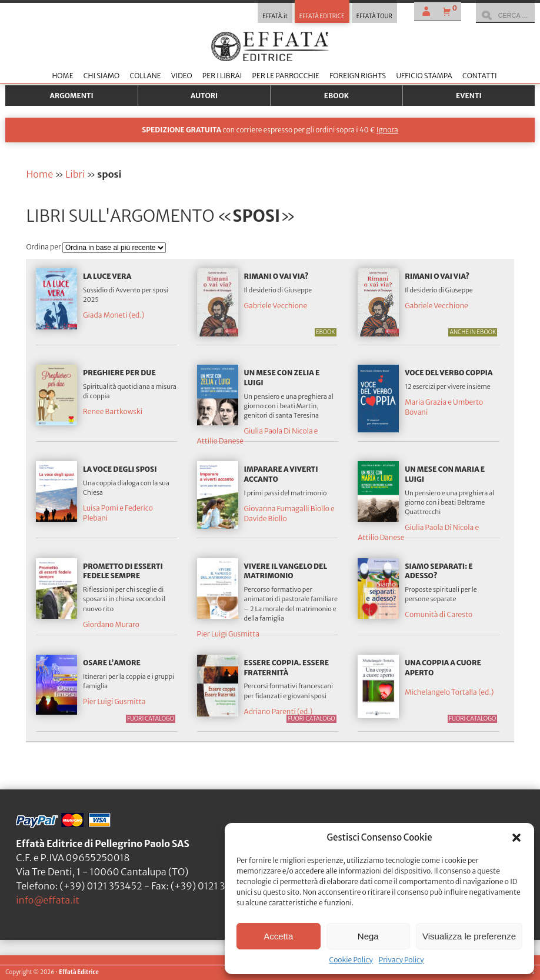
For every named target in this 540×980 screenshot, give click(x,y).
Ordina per (44, 247)
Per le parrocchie (286, 76)
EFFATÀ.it (275, 16)
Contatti (480, 76)
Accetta (278, 936)
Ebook (336, 96)
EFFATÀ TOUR (374, 16)
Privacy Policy (401, 960)
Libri (75, 174)
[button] (516, 838)
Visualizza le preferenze (469, 936)
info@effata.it (48, 900)
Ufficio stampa (424, 76)
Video (182, 76)
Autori (204, 96)
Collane (145, 76)
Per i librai (222, 76)
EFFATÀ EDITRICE (322, 16)
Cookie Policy (351, 960)
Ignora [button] (387, 130)
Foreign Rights (358, 76)
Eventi (469, 96)
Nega (368, 936)
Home (62, 76)
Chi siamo (101, 76)
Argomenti (72, 96)
